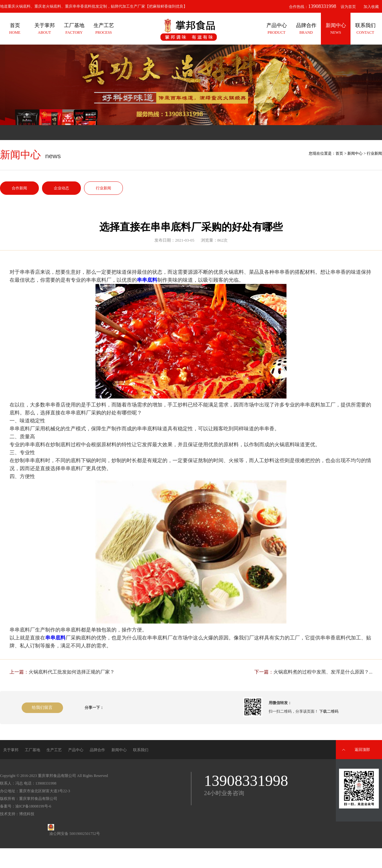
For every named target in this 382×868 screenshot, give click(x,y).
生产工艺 (54, 750)
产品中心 (76, 750)
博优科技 (27, 814)
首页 (339, 153)
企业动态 (61, 188)
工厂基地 (32, 750)
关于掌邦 (11, 750)
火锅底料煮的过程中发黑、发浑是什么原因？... (323, 672)
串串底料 (147, 280)
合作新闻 (19, 188)
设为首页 (348, 7)
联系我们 (141, 750)
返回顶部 (362, 750)
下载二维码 (329, 711)
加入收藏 (371, 7)
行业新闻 (103, 188)
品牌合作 (97, 750)
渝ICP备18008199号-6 (33, 806)
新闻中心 (355, 153)
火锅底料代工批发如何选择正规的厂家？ (72, 672)
